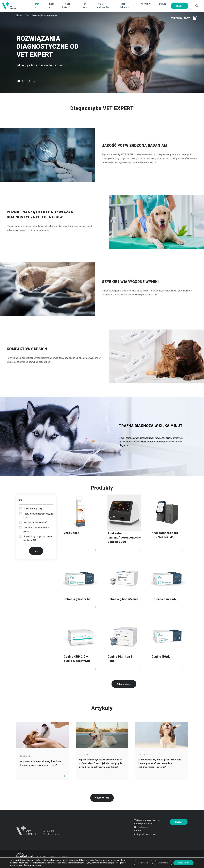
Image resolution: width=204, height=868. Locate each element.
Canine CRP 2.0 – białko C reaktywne (77, 659)
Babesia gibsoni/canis (123, 599)
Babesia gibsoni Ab (77, 599)
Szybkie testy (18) (33, 509)
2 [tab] (24, 81)
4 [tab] (33, 81)
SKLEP (180, 6)
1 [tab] (19, 81)
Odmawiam (143, 863)
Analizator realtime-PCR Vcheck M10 (166, 535)
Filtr (36, 551)
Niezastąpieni (141, 827)
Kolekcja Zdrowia (143, 824)
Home (19, 15)
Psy (27, 15)
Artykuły (146, 4)
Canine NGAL (161, 657)
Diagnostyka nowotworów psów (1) (36, 529)
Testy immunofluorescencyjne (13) (38, 516)
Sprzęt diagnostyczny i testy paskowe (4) (38, 538)
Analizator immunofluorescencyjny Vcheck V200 (124, 538)
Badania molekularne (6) (35, 523)
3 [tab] (28, 81)
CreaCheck (71, 533)
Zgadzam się (183, 863)
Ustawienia (163, 863)
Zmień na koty (184, 18)
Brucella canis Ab (164, 599)
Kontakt (138, 831)
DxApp (163, 4)
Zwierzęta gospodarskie (147, 820)
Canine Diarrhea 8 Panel (120, 659)
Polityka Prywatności (145, 834)
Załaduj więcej (124, 684)
